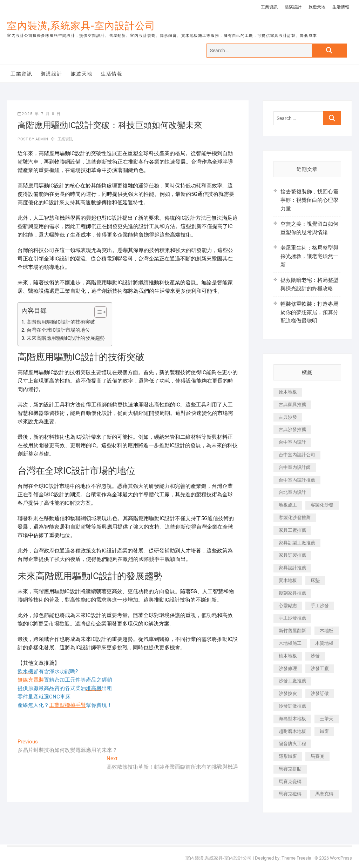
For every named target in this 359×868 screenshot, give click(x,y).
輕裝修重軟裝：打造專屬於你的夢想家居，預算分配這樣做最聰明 (309, 312)
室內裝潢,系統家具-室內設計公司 (81, 26)
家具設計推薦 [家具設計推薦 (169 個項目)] (292, 568)
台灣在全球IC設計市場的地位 (58, 330)
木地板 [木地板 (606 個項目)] (327, 631)
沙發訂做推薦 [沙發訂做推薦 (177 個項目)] (292, 706)
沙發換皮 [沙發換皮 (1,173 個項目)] (288, 693)
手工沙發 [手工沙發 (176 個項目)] (320, 606)
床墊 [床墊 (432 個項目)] (315, 580)
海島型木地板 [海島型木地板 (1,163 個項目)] (292, 719)
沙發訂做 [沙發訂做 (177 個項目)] (320, 693)
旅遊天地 (317, 7)
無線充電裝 (33, 680)
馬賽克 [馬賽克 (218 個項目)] (317, 756)
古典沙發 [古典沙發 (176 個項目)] (288, 417)
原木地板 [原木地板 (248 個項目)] (288, 392)
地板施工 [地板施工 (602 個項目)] (288, 505)
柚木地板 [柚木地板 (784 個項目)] (288, 656)
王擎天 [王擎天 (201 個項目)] (327, 719)
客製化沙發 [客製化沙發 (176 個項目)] (322, 505)
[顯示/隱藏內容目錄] (97, 312)
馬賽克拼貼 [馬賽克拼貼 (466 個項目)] (290, 769)
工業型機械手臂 (67, 705)
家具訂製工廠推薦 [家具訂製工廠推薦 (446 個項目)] (297, 543)
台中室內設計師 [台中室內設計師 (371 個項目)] (295, 467)
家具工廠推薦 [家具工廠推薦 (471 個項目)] (292, 530)
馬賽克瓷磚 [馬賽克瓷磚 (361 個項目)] (290, 781)
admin (41, 139)
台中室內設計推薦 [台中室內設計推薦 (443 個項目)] (297, 480)
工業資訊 (269, 7)
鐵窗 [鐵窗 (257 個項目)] (324, 731)
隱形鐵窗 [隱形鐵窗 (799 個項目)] (288, 756)
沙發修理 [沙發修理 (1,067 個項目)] (288, 668)
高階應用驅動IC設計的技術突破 (61, 322)
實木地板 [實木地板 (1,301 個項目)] (288, 580)
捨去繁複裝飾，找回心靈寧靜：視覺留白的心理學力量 (309, 200)
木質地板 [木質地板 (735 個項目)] (324, 643)
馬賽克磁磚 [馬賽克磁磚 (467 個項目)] (290, 794)
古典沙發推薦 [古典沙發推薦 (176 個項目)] (292, 429)
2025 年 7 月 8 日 (39, 114)
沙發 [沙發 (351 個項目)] (315, 656)
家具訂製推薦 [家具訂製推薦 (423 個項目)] (292, 555)
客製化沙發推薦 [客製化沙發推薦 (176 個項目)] (295, 518)
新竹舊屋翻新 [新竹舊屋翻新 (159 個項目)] (292, 631)
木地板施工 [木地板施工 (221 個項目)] (290, 643)
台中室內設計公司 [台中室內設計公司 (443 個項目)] (297, 455)
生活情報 (341, 7)
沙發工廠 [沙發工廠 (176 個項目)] (320, 668)
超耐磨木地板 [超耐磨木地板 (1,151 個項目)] (292, 731)
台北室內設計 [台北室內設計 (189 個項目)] (292, 492)
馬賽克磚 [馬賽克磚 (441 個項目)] (324, 794)
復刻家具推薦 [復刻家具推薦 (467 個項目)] (292, 593)
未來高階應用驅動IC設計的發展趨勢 (66, 338)
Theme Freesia (296, 858)
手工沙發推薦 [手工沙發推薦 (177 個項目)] (292, 618)
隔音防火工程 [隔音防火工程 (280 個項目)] (292, 744)
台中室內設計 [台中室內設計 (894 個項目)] (292, 442)
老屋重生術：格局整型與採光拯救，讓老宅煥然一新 (309, 256)
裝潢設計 (293, 7)
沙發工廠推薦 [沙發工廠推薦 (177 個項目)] (292, 681)
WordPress (341, 858)
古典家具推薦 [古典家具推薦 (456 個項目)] (292, 405)
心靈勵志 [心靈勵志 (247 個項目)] (288, 606)
